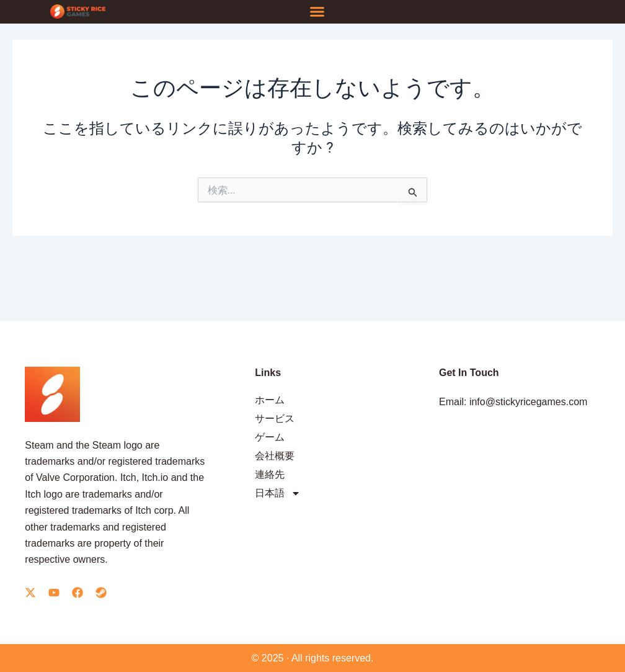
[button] (317, 12)
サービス (275, 419)
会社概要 (275, 456)
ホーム (270, 400)
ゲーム (270, 437)
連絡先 (270, 474)
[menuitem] (335, 493)
